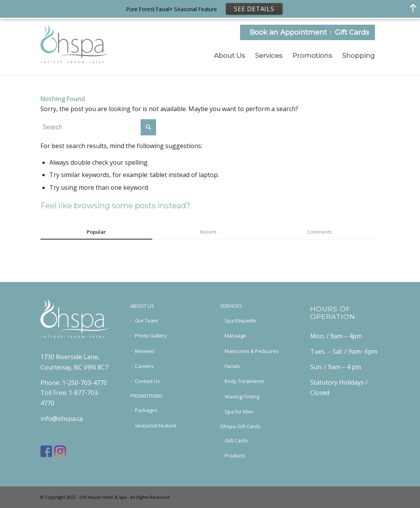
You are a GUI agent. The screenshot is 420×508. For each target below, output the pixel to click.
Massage (235, 336)
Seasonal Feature (156, 425)
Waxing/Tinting (242, 397)
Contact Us (147, 381)
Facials (233, 366)
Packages (146, 410)
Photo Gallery (151, 336)
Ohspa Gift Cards (240, 426)
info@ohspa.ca (62, 419)
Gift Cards (352, 32)
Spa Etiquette (240, 321)
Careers (144, 366)
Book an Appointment (288, 32)
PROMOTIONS (146, 396)
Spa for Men (239, 412)
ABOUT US (142, 306)
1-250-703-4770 (85, 383)
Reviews (145, 351)
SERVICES (231, 306)
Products (235, 456)
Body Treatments (245, 381)
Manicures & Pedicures (252, 351)
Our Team (146, 321)
